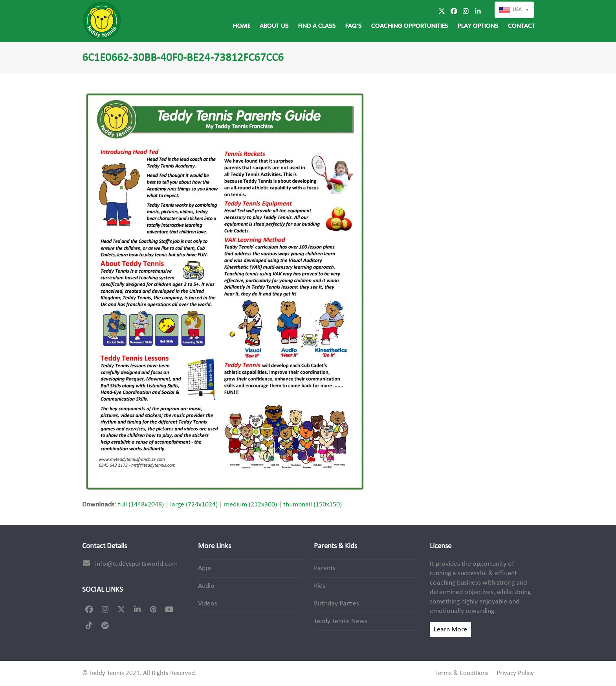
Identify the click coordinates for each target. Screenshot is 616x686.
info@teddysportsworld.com (136, 564)
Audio (206, 586)
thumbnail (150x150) (313, 505)
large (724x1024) (194, 505)
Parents (325, 568)
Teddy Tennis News (341, 621)
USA (521, 10)
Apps (205, 568)
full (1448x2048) (141, 505)
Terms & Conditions (462, 673)
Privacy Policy (515, 673)
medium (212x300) (250, 505)
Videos (208, 604)
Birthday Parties (336, 604)
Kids (320, 586)
